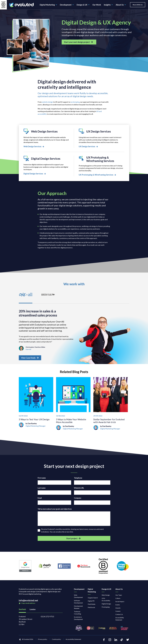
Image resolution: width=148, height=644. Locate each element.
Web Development (78, 597)
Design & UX (83, 5)
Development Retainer (78, 608)
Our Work (97, 5)
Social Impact (120, 602)
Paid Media (92, 605)
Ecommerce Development (78, 619)
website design (47, 102)
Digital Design (106, 605)
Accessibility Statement (120, 620)
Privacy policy (43, 640)
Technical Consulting (77, 614)
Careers (118, 612)
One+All (28, 350)
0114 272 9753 (47, 617)
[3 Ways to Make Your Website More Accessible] (73, 405)
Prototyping (106, 608)
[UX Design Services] (102, 138)
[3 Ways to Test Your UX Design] (36, 405)
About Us (121, 5)
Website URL (79, 489)
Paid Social (91, 608)
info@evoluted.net (28, 601)
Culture (118, 599)
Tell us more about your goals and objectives (55, 510)
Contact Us (119, 615)
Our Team (119, 596)
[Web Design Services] (46, 138)
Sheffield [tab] (22, 610)
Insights (108, 5)
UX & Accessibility (106, 600)
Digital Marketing (48, 5)
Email (40, 499)
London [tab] (33, 610)
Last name (42, 489)
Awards (118, 609)
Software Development (78, 603)
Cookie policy (56, 640)
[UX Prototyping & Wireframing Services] (102, 166)
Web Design (106, 596)
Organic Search (93, 599)
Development (67, 5)
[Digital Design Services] (46, 166)
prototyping (75, 102)
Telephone (78, 479)
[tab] (26, 297)
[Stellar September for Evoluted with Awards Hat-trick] (111, 405)
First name (42, 479)
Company (78, 499)
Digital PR (91, 602)
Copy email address (27, 604)
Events (118, 606)
